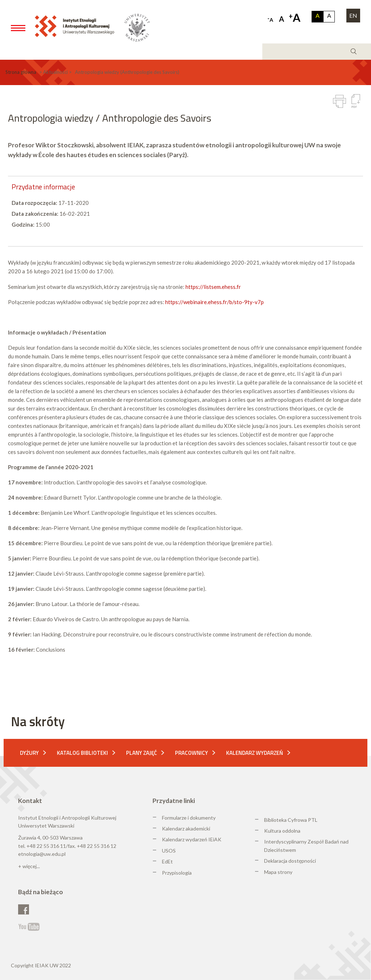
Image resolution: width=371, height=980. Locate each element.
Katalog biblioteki (82, 753)
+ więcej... (29, 866)
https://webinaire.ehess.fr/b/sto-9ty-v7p (214, 302)
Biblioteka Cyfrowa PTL (291, 820)
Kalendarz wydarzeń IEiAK (192, 839)
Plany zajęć (141, 753)
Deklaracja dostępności (290, 861)
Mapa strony (278, 872)
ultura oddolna (284, 831)
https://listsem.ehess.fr (213, 287)
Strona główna (21, 72)
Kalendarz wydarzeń (255, 753)
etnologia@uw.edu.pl (42, 854)
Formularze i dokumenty (189, 818)
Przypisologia (177, 873)
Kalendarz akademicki (186, 828)
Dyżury (29, 753)
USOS (169, 851)
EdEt (167, 861)
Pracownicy (191, 753)
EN (353, 15)
